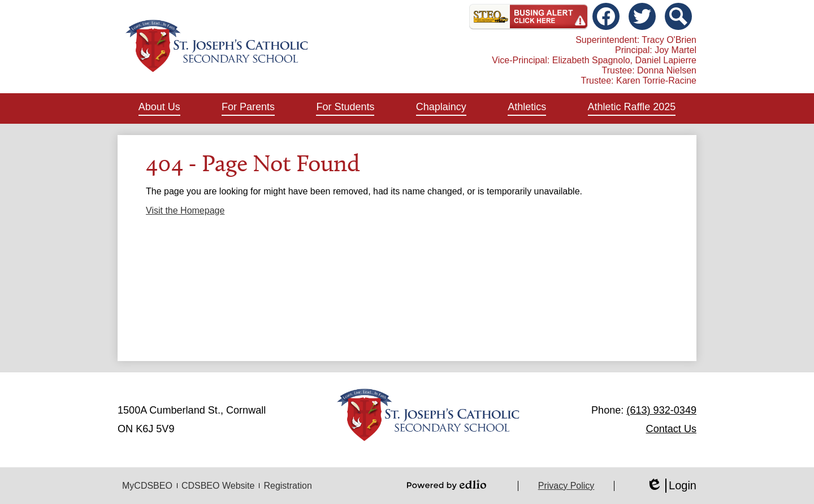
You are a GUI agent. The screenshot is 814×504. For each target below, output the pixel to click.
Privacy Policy (566, 486)
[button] (159, 108)
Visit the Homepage (185, 210)
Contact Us (671, 429)
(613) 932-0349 (661, 410)
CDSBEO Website (218, 486)
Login (671, 486)
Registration (287, 486)
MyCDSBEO (147, 486)
